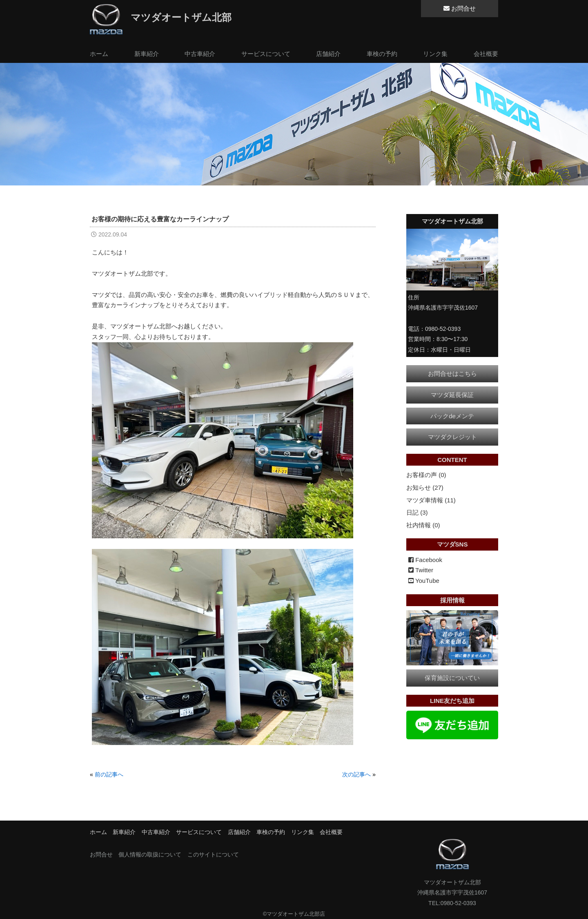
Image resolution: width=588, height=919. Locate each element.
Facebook (425, 560)
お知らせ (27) (425, 487)
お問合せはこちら (452, 374)
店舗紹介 (328, 54)
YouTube (424, 581)
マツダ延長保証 (452, 395)
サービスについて (266, 54)
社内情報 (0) (423, 525)
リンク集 (435, 54)
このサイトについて (213, 854)
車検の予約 (382, 54)
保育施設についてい (452, 678)
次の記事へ (356, 774)
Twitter (421, 570)
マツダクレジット (452, 437)
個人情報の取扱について (150, 854)
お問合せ (460, 8)
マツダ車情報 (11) (431, 500)
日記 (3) (417, 512)
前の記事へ (109, 774)
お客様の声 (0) (426, 475)
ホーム (99, 54)
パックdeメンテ (452, 416)
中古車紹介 (200, 54)
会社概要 (486, 54)
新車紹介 (147, 54)
